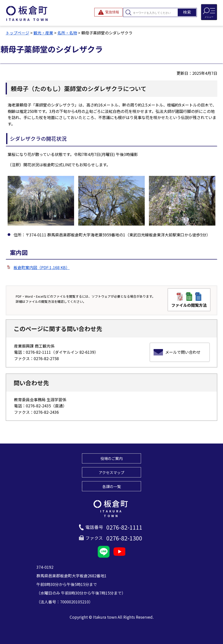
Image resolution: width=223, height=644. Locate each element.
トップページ (17, 33)
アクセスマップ (111, 472)
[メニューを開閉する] (209, 12)
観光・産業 (43, 33)
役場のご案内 (111, 458)
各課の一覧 (112, 486)
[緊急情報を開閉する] (108, 12)
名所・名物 (67, 33)
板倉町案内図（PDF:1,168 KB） (42, 267)
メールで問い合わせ (183, 352)
